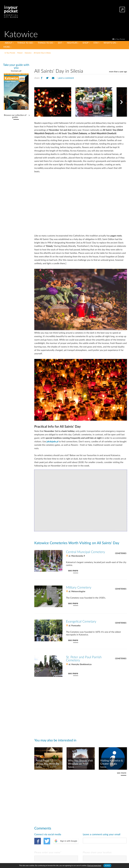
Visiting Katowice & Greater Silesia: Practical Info (112, 762)
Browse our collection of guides (15, 116)
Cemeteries (121, 553)
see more (73, 571)
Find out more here (94, 866)
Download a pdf (16, 71)
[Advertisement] (81, 61)
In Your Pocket (120, 39)
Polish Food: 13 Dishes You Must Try (47, 762)
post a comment (66, 78)
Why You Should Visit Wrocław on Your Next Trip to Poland (80, 762)
